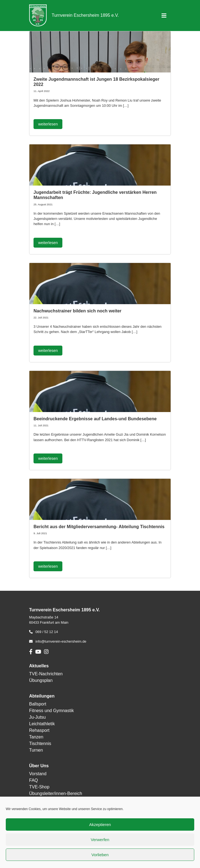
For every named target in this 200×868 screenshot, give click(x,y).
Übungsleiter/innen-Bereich (56, 793)
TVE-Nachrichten (46, 674)
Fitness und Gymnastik (52, 711)
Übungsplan (41, 680)
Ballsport (38, 704)
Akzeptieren (100, 824)
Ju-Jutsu (37, 717)
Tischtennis (40, 744)
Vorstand (38, 774)
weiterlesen (48, 124)
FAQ (34, 780)
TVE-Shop (39, 787)
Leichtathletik (42, 724)
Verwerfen (100, 840)
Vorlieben (100, 855)
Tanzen (36, 737)
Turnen (36, 750)
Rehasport (39, 730)
